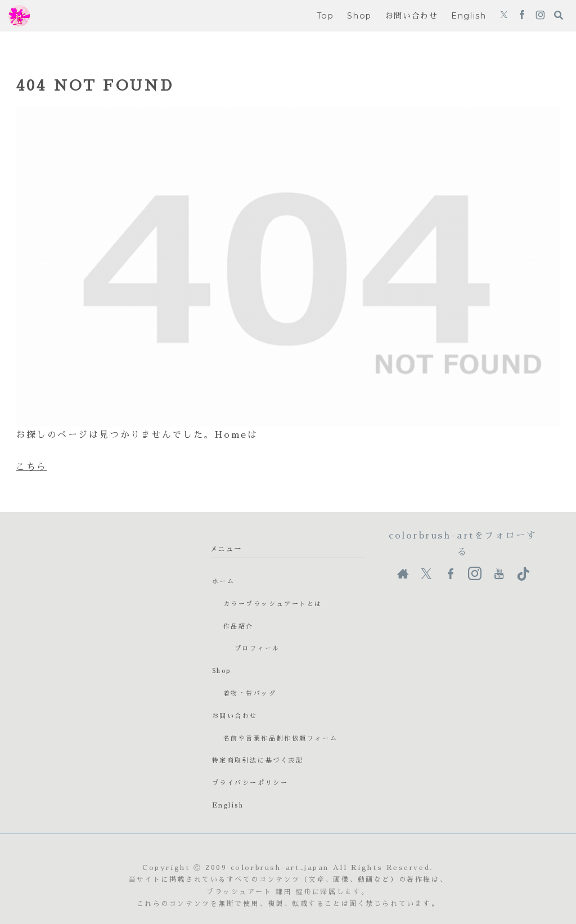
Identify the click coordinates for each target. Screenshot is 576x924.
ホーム (224, 582)
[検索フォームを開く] (559, 15)
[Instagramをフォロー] (540, 16)
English (228, 806)
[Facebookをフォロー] (522, 16)
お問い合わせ (235, 716)
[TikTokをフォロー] (523, 574)
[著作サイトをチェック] (403, 574)
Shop (222, 671)
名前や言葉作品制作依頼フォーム (280, 739)
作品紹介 (238, 627)
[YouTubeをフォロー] (499, 574)
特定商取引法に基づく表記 (258, 761)
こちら (31, 467)
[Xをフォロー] (504, 16)
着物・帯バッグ (250, 694)
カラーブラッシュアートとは (273, 604)
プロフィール (257, 649)
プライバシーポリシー (250, 783)
